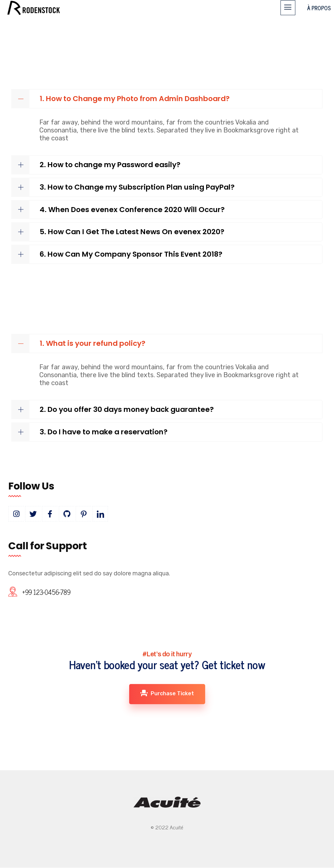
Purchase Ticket (167, 693)
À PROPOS (319, 8)
